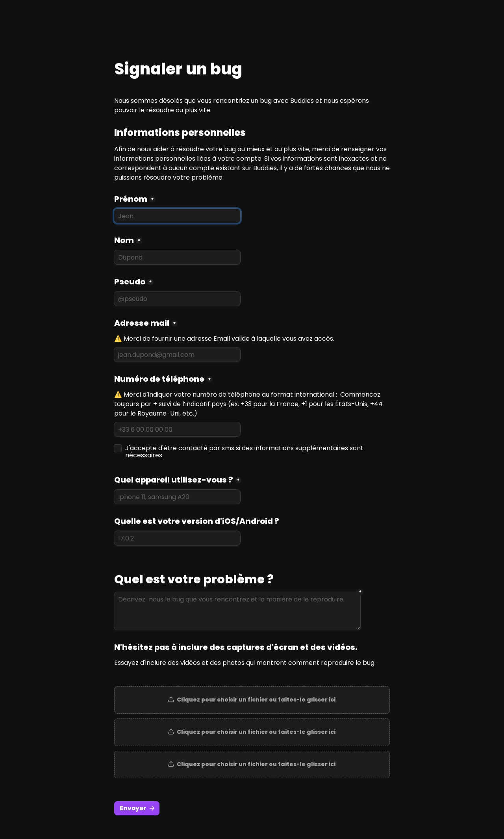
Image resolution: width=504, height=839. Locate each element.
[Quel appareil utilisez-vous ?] (177, 497)
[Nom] (177, 257)
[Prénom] (177, 216)
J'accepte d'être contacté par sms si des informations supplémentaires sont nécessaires (245, 452)
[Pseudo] (177, 299)
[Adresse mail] (177, 355)
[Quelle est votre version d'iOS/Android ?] (177, 538)
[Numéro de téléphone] (177, 429)
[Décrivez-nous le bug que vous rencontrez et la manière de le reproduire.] (237, 611)
